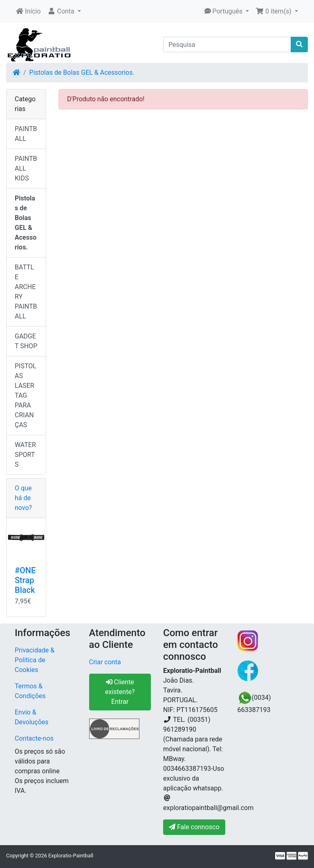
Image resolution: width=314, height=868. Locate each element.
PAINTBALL (26, 134)
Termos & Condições (30, 691)
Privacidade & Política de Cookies (35, 660)
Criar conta (105, 662)
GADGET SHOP (26, 341)
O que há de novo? (23, 498)
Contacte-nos (34, 738)
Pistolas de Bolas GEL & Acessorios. (82, 72)
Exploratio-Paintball (71, 856)
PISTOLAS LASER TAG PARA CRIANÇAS (26, 395)
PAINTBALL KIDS (26, 168)
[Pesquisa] (227, 45)
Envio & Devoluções (32, 717)
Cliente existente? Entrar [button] (120, 692)
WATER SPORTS (25, 455)
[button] (64, 11)
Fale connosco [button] (194, 827)
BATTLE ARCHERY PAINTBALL (26, 292)
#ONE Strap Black (25, 580)
